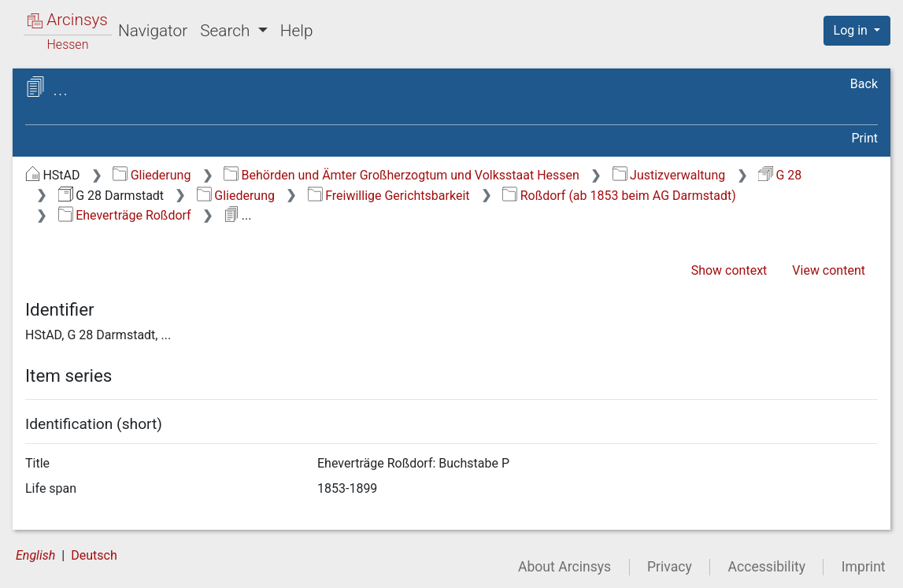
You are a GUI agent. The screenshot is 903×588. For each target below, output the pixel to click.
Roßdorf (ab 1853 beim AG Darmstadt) (619, 196)
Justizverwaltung (669, 175)
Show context (729, 270)
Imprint (864, 567)
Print (865, 138)
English (35, 555)
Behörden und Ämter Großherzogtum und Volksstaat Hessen (402, 175)
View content (829, 270)
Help (297, 31)
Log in (852, 30)
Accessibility (767, 567)
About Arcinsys (564, 567)
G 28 (780, 175)
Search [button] (227, 31)
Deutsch (94, 555)
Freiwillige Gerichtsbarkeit (389, 196)
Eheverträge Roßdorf (125, 215)
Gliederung (152, 175)
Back (864, 84)
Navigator (153, 31)
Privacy (670, 567)
